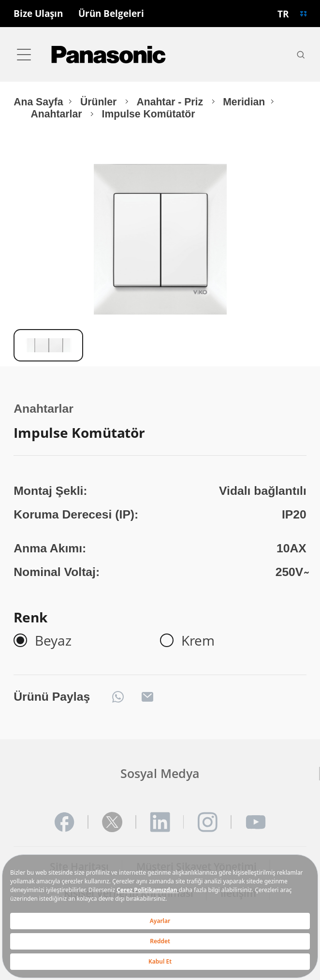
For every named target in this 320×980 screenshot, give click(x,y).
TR (283, 14)
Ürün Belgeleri (111, 14)
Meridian (244, 102)
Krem (198, 640)
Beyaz (53, 640)
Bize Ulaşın (38, 14)
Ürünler (100, 102)
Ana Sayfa (38, 102)
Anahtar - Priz (171, 102)
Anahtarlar (58, 114)
